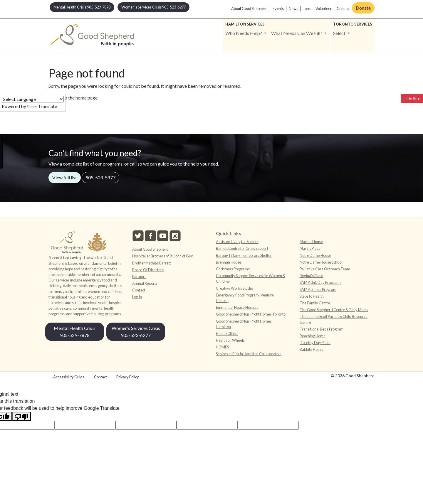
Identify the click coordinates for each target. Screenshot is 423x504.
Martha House (311, 242)
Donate (363, 8)
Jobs (307, 9)
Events (278, 9)
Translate (42, 106)
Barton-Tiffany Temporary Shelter (244, 255)
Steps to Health (312, 296)
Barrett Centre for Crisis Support (242, 248)
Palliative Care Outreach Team (325, 269)
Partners (139, 277)
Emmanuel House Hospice (237, 307)
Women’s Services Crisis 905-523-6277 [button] (153, 7)
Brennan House (229, 262)
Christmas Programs (233, 269)
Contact (343, 9)
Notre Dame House (315, 255)
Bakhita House (312, 349)
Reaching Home (313, 336)
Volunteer (324, 9)
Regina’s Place (311, 276)
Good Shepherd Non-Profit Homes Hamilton (244, 324)
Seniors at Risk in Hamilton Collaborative (249, 354)
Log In (137, 297)
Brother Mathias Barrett (152, 263)
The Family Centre (315, 303)
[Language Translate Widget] (33, 99)
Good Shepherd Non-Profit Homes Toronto (251, 314)
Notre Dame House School (321, 262)
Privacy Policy (128, 377)
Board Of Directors (148, 270)
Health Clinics (227, 333)
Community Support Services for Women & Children (251, 278)
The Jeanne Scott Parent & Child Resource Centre (334, 319)
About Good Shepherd (249, 9)
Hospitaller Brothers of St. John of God (163, 256)
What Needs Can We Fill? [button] (297, 33)
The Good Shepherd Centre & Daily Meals (334, 310)
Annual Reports (145, 283)
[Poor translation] (21, 416)
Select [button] (340, 33)
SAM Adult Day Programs (320, 282)
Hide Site (412, 98)
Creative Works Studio (234, 288)
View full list (65, 177)
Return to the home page (73, 98)
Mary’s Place (310, 248)
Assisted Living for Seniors (237, 242)
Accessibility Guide (69, 377)
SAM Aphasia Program (318, 289)
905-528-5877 (100, 177)
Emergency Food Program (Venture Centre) (245, 298)
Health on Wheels (230, 340)
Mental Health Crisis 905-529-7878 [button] (82, 7)
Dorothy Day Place (315, 343)
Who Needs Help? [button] (244, 33)
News (293, 9)
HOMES (222, 347)
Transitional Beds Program (322, 329)
